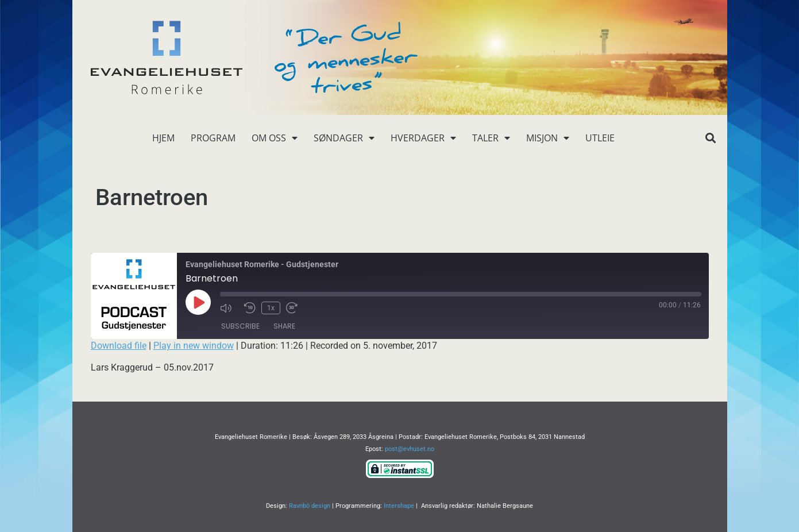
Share (284, 326)
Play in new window (194, 346)
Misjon (548, 138)
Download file (119, 346)
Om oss (275, 138)
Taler (491, 138)
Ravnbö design (310, 506)
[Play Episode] (198, 302)
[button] (711, 138)
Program (213, 138)
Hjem (163, 138)
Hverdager (423, 138)
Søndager (344, 138)
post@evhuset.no (410, 449)
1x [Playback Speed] (271, 308)
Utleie (600, 138)
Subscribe (240, 326)
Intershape (399, 506)
